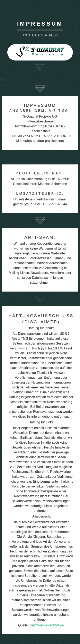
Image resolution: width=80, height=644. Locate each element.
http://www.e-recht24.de (47, 625)
